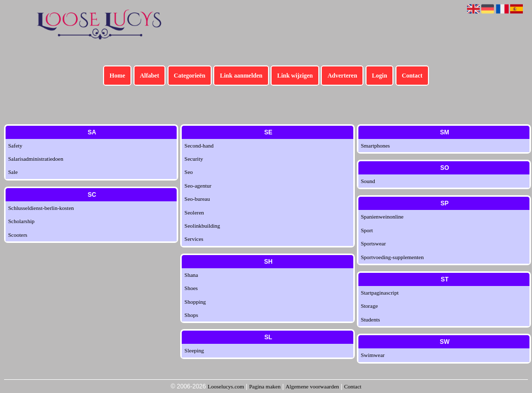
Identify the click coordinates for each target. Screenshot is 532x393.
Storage (370, 306)
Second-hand (199, 146)
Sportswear (374, 243)
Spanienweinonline (382, 217)
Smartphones (375, 146)
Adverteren (342, 76)
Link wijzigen (295, 76)
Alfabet (149, 76)
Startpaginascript (380, 293)
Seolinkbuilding (202, 226)
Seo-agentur (198, 186)
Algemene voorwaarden (312, 386)
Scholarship (21, 221)
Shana (191, 275)
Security (194, 159)
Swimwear (373, 355)
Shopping (195, 302)
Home (118, 76)
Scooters (18, 235)
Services (194, 239)
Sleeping (194, 350)
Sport (367, 230)
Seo (189, 172)
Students (371, 319)
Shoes (191, 288)
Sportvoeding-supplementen (392, 257)
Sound (368, 181)
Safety (15, 146)
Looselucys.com (226, 386)
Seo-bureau (197, 199)
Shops (191, 315)
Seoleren (194, 212)
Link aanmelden (241, 76)
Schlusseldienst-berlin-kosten (41, 208)
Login (380, 76)
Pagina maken (265, 386)
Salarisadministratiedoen (36, 159)
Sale (13, 172)
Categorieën (189, 76)
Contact (412, 76)
